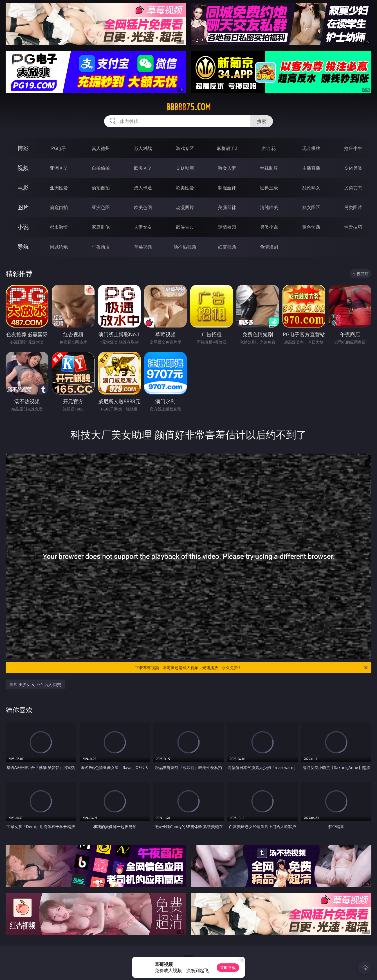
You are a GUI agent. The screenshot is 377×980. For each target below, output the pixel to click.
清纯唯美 (269, 207)
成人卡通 (143, 188)
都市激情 (59, 227)
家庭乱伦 (101, 227)
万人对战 (143, 148)
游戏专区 (185, 148)
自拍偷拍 (101, 168)
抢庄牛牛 (353, 148)
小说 (23, 227)
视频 (23, 168)
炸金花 (269, 148)
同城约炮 (59, 247)
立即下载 (228, 967)
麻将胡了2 (227, 148)
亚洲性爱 (59, 188)
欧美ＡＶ (143, 168)
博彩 (23, 148)
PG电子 (59, 148)
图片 (23, 207)
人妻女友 (143, 227)
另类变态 (353, 188)
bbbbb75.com (189, 107)
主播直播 (311, 168)
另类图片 (353, 207)
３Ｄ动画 (185, 168)
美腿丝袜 (227, 207)
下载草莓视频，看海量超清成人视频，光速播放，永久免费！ (252, 668)
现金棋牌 (311, 148)
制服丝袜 (227, 188)
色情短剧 (269, 247)
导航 (23, 247)
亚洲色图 (101, 207)
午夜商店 (101, 247)
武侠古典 (185, 227)
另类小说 (269, 227)
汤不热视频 (185, 247)
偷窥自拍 (59, 207)
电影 (23, 188)
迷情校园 (227, 227)
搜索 (262, 121)
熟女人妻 (227, 168)
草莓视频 (143, 247)
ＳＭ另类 (353, 168)
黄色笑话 (311, 227)
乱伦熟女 (311, 188)
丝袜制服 (269, 168)
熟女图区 (311, 207)
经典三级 (269, 188)
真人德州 (101, 148)
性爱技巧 (353, 227)
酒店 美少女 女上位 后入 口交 (35, 684)
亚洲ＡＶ (59, 168)
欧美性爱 (185, 188)
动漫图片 (185, 207)
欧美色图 (143, 207)
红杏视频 (227, 247)
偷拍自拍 (101, 188)
